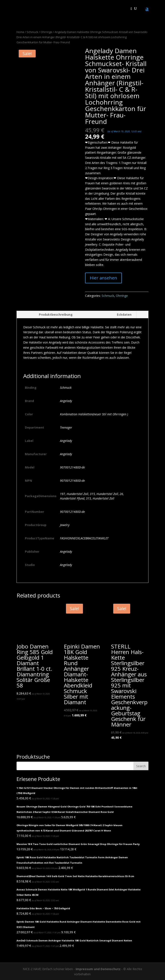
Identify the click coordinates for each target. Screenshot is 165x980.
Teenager (66, 427)
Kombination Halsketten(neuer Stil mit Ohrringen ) (94, 414)
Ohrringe (46, 32)
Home (20, 32)
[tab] (47, 315)
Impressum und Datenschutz (98, 969)
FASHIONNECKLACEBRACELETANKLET (84, 538)
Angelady (66, 401)
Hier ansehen (103, 278)
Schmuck (32, 32)
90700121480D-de (72, 467)
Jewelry (65, 525)
